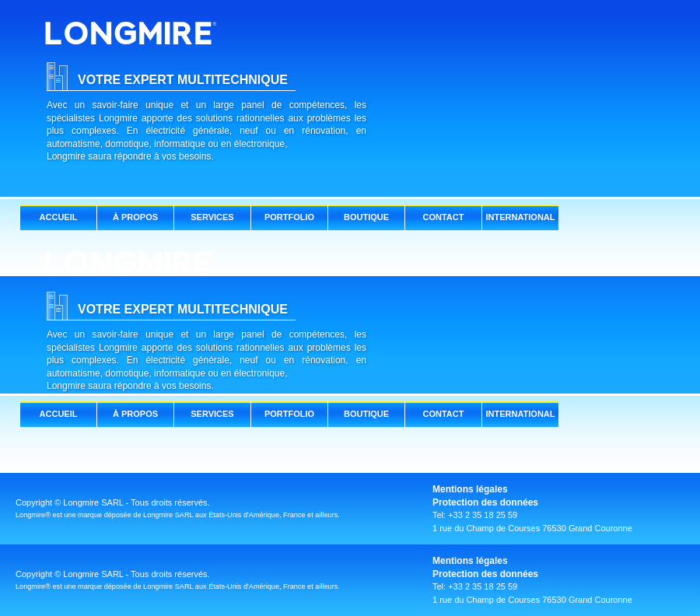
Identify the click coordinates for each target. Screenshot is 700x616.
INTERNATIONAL (520, 217)
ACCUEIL (59, 217)
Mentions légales (470, 489)
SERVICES (212, 217)
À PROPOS (135, 217)
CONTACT (444, 217)
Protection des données (485, 502)
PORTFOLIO (289, 217)
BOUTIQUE (366, 217)
